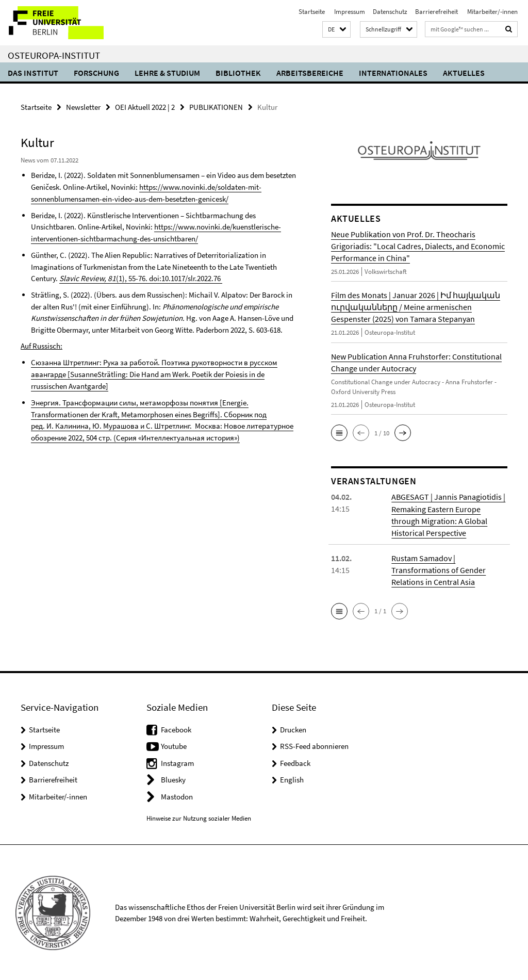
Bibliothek (238, 73)
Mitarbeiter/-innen (492, 12)
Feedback (295, 762)
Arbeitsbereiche (310, 73)
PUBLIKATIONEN (216, 107)
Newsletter (83, 107)
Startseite (312, 12)
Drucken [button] (293, 728)
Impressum (349, 12)
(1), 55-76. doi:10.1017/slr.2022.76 (140, 277)
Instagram (177, 762)
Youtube (174, 745)
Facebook (176, 728)
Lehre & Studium (167, 73)
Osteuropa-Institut (54, 55)
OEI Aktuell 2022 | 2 (145, 107)
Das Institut (33, 73)
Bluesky (173, 779)
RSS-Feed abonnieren (314, 745)
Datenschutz (390, 12)
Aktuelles (464, 73)
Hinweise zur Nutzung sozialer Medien (199, 817)
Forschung (96, 73)
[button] (336, 30)
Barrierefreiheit (436, 12)
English (292, 779)
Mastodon (177, 795)
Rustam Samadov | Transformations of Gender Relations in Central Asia (439, 569)
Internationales (393, 73)
